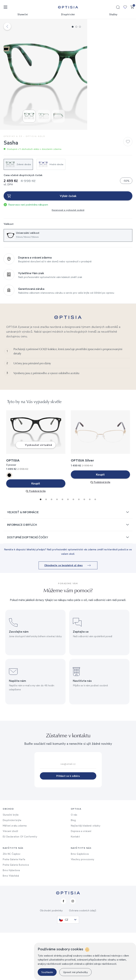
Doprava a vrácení (81, 878)
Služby (113, 14)
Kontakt (75, 884)
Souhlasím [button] (47, 972)
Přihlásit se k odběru (68, 823)
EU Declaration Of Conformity (20, 884)
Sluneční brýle (11, 862)
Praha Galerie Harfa (14, 907)
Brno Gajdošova (80, 901)
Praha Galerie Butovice (16, 912)
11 (94, 546)
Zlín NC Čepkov (12, 901)
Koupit (36, 531)
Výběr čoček (68, 219)
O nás (74, 862)
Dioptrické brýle (12, 867)
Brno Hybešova (11, 918)
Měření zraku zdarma (15, 873)
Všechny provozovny (83, 907)
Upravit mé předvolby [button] (75, 972)
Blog (73, 867)
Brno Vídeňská (11, 923)
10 (89, 546)
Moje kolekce (125, 7)
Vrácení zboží (10, 878)
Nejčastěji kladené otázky (86, 873)
